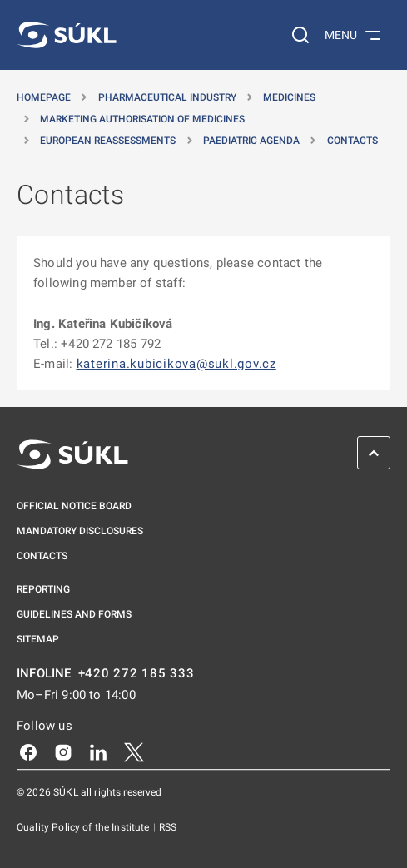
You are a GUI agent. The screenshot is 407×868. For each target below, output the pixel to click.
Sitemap (38, 639)
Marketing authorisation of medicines (142, 119)
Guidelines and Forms (74, 614)
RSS (168, 827)
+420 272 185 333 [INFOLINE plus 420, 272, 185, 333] (136, 674)
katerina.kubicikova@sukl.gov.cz (176, 364)
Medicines (289, 97)
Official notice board (74, 506)
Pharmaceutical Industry (167, 97)
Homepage (44, 97)
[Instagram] (63, 751)
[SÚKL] (67, 35)
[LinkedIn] (98, 751)
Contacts (352, 141)
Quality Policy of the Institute (84, 827)
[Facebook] (28, 751)
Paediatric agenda (251, 141)
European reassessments (108, 141)
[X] (134, 751)
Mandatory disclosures (80, 531)
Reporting (43, 589)
